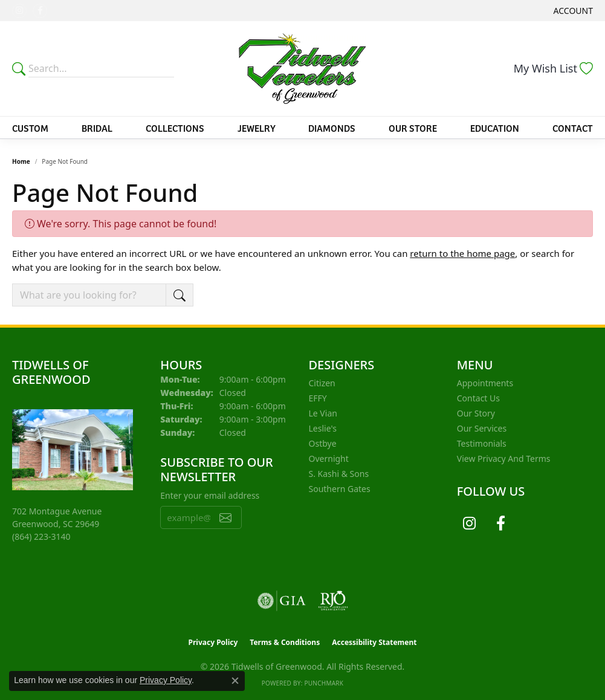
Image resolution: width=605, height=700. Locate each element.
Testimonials (482, 443)
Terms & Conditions (285, 642)
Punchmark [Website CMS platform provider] (324, 683)
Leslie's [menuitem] (323, 428)
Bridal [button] (97, 128)
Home (21, 161)
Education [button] (495, 128)
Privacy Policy (213, 642)
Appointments (485, 383)
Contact (573, 128)
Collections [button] (175, 128)
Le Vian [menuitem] (323, 413)
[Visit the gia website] (282, 601)
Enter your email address (210, 495)
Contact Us (478, 398)
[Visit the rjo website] (333, 601)
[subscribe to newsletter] (225, 517)
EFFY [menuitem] (318, 398)
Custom (30, 128)
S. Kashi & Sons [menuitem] (339, 474)
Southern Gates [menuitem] (340, 489)
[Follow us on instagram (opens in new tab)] (19, 11)
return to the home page (462, 253)
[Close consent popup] (235, 681)
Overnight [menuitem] (329, 459)
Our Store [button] (413, 128)
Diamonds (332, 128)
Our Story (476, 413)
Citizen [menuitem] (322, 383)
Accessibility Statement (374, 642)
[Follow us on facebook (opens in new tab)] (40, 11)
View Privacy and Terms (504, 459)
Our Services (482, 428)
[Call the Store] (41, 536)
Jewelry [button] (257, 128)
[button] (572, 11)
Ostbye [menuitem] (323, 443)
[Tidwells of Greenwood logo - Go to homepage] (302, 69)
